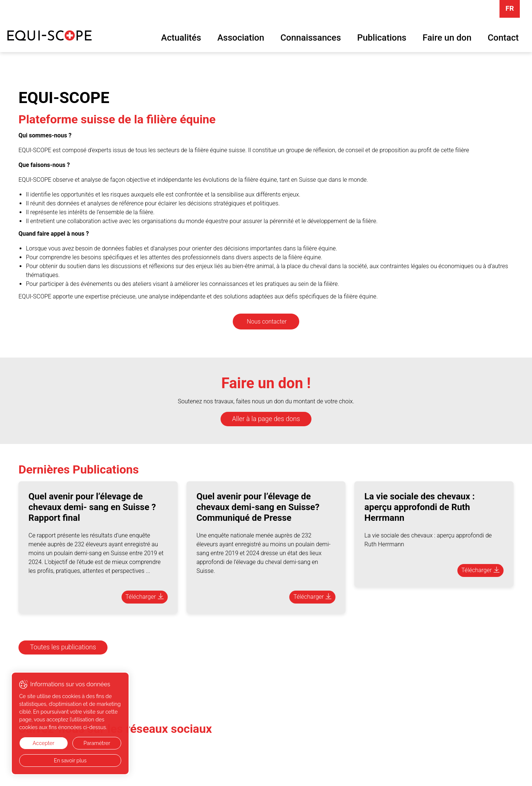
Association (241, 38)
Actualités (181, 38)
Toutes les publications (63, 647)
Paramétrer (97, 743)
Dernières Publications (79, 469)
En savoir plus (70, 761)
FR (510, 8)
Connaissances (311, 38)
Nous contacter (267, 322)
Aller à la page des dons (266, 419)
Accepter (43, 743)
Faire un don (447, 38)
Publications (382, 38)
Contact (503, 38)
